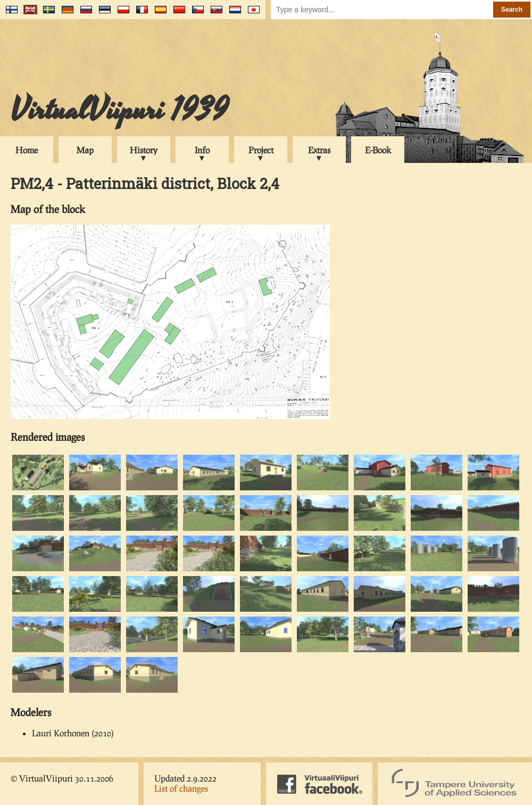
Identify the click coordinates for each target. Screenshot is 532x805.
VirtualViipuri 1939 (119, 110)
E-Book (378, 150)
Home (27, 150)
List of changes (181, 788)
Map (85, 150)
